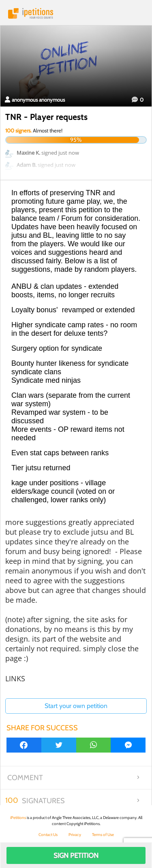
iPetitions (76, 13)
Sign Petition (76, 855)
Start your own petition (76, 706)
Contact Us (48, 835)
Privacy (75, 835)
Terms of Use (103, 835)
